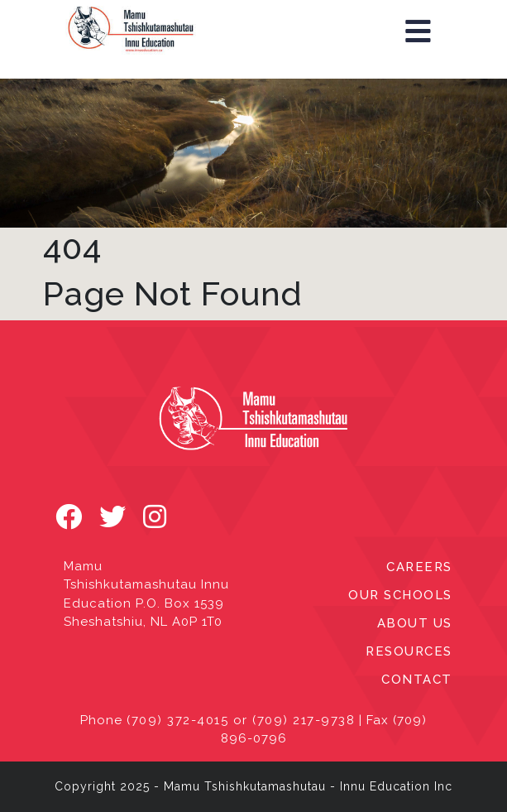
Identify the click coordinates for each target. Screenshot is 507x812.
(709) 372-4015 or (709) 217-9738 (241, 720)
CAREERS (419, 567)
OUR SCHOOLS (400, 595)
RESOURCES (409, 651)
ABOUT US (415, 623)
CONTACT (417, 680)
